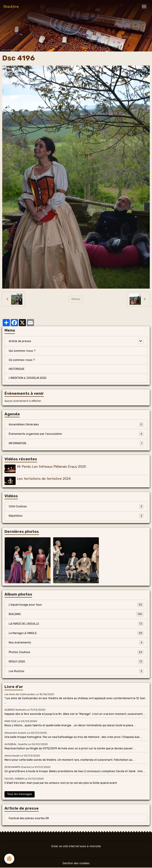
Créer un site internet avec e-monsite (76, 846)
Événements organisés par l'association (76, 434)
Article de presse (20, 341)
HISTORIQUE (17, 369)
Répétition (76, 516)
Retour (76, 299)
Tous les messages (20, 794)
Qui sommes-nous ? (22, 351)
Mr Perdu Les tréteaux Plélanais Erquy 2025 (52, 467)
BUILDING (76, 614)
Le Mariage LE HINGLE (76, 633)
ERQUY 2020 (76, 661)
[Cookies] (9, 859)
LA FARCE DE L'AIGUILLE (76, 623)
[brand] (11, 6)
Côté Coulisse (76, 506)
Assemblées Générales (76, 424)
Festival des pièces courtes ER (29, 818)
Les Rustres (76, 671)
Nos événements (76, 642)
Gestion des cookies (76, 863)
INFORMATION (76, 443)
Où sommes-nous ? (22, 360)
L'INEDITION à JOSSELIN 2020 (28, 378)
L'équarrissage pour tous (76, 604)
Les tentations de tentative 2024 (44, 478)
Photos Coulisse (76, 652)
